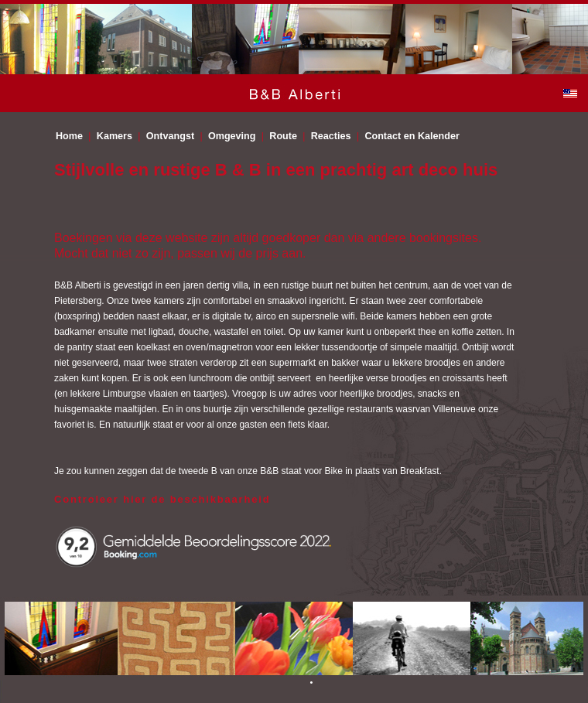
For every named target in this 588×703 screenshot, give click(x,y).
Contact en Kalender (412, 136)
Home (69, 136)
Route (283, 136)
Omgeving (232, 136)
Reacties (331, 136)
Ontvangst (170, 136)
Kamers (115, 136)
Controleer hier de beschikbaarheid (162, 499)
